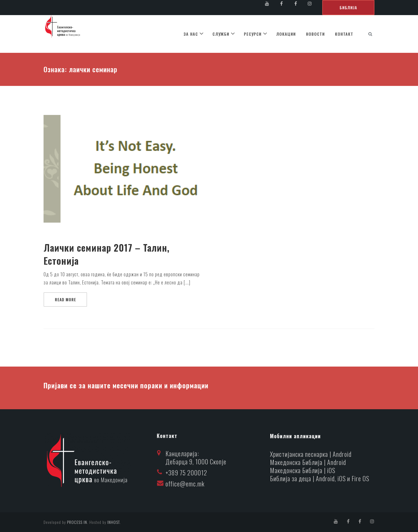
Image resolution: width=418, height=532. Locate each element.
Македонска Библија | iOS (303, 470)
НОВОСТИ (315, 34)
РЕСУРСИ (253, 34)
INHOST (113, 522)
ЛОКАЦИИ (286, 34)
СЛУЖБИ (221, 34)
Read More (65, 299)
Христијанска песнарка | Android (311, 454)
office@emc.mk (185, 484)
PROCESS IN (77, 522)
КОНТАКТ (344, 34)
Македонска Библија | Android (308, 462)
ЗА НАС (191, 34)
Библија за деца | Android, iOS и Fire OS (320, 478)
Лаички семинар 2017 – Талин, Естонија (107, 254)
